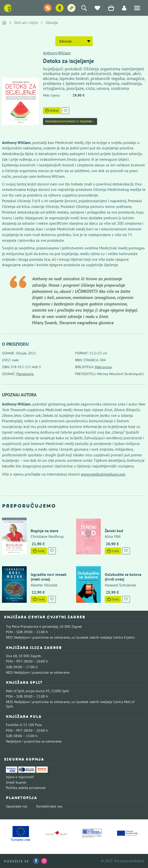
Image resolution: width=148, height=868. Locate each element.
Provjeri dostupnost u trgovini (70, 121)
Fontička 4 (14, 725)
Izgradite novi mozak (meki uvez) (49, 577)
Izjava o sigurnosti (20, 777)
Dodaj (52, 111)
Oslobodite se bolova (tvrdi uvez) (123, 577)
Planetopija (25, 374)
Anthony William (57, 53)
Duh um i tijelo (26, 23)
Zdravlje (52, 23)
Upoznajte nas (17, 806)
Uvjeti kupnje (16, 782)
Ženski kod (114, 531)
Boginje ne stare (44, 531)
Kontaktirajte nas (49, 806)
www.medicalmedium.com (103, 474)
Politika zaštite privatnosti (26, 788)
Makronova (103, 367)
